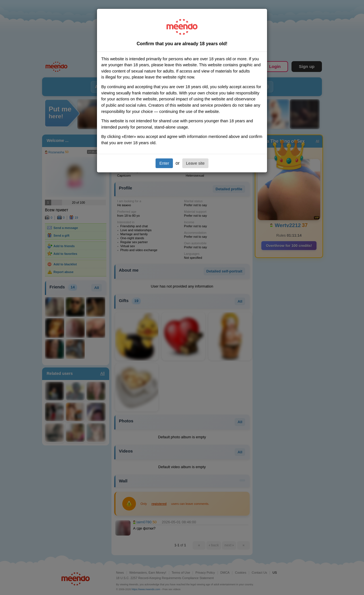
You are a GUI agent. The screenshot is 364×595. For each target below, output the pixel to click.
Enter (164, 163)
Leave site (195, 163)
